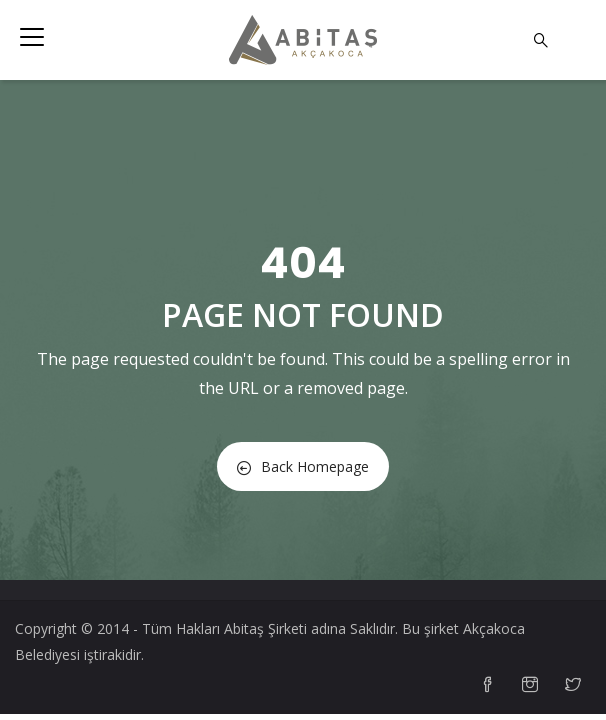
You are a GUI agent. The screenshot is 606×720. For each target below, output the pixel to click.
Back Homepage (303, 466)
